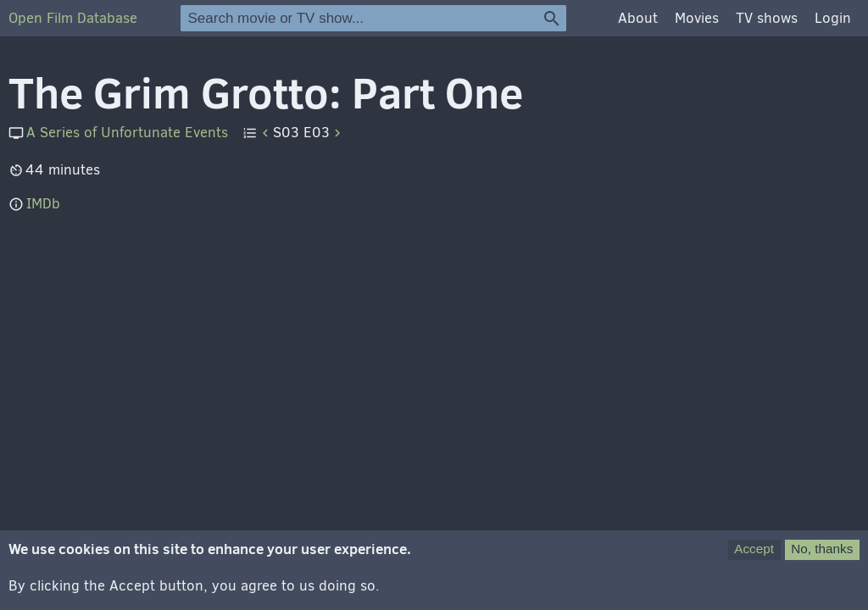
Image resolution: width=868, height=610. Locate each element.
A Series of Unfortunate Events (127, 133)
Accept (754, 551)
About (638, 18)
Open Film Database (73, 18)
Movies (697, 18)
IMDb (43, 204)
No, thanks (822, 551)
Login (833, 18)
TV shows (767, 18)
